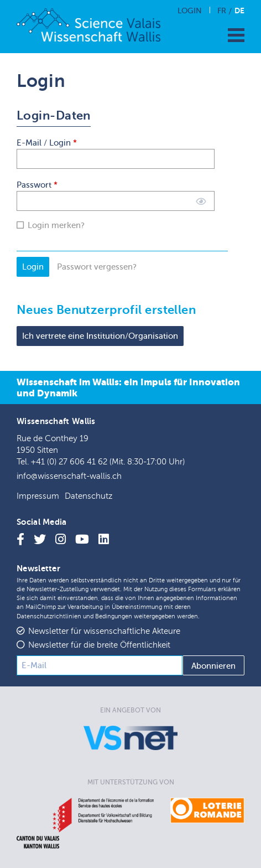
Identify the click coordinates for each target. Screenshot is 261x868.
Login (190, 11)
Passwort (37, 185)
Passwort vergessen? (97, 267)
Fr (222, 11)
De (239, 11)
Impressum (38, 496)
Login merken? (56, 225)
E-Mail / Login (47, 143)
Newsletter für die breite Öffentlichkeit (99, 645)
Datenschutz (88, 496)
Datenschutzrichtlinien (49, 616)
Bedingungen (114, 616)
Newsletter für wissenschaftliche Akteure (104, 631)
